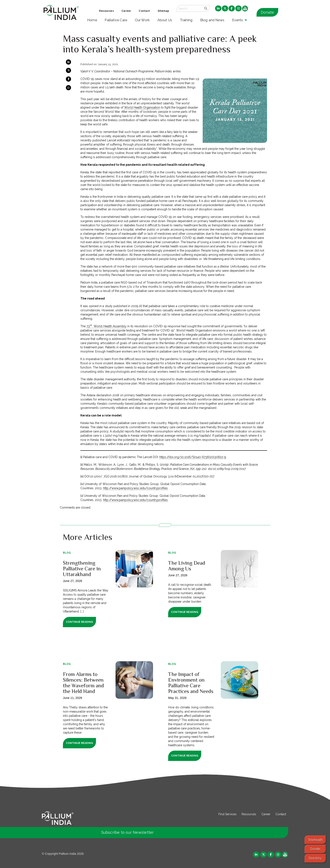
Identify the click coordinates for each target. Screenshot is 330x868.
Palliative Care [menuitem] (116, 20)
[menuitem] (218, 9)
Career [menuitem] (126, 11)
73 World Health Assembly (106, 326)
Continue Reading (79, 622)
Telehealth (315, 840)
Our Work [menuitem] (142, 20)
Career (266, 814)
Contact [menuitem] (144, 11)
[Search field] (189, 8)
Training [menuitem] (186, 20)
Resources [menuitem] (106, 11)
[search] (206, 8)
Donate (267, 12)
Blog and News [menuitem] (212, 20)
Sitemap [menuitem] (163, 11)
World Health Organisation (142, 107)
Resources (249, 814)
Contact (281, 814)
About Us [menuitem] (165, 20)
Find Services (228, 814)
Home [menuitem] (92, 20)
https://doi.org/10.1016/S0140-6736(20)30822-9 (193, 457)
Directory (315, 858)
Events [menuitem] (238, 20)
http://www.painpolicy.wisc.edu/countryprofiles (135, 488)
